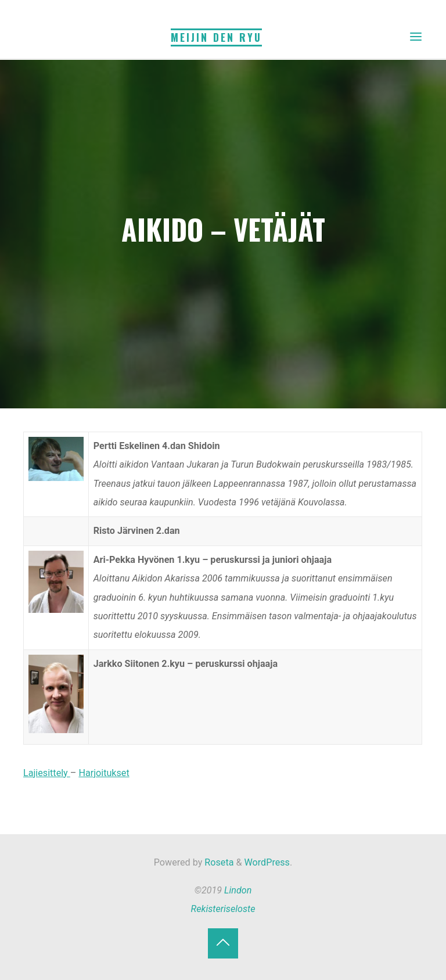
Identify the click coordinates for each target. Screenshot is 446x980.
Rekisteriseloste (223, 909)
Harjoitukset (104, 773)
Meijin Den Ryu (216, 37)
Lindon (238, 890)
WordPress (267, 862)
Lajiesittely (47, 773)
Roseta (218, 862)
